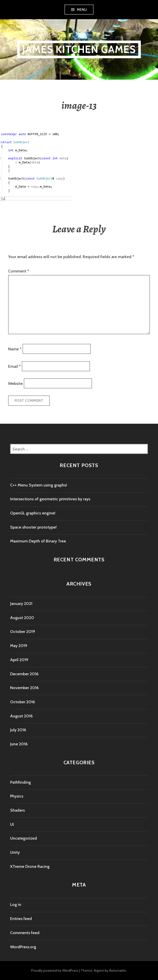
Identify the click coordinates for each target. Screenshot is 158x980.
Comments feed (25, 933)
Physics (17, 796)
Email (14, 366)
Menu (82, 10)
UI (12, 824)
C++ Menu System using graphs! (39, 485)
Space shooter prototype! (33, 527)
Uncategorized (24, 838)
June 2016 (19, 744)
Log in (16, 905)
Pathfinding (20, 782)
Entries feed (21, 919)
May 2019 (19, 646)
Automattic (118, 970)
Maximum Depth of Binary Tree (38, 541)
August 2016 (21, 716)
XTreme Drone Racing (30, 866)
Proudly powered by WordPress (55, 970)
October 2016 (22, 702)
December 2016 (24, 674)
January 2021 (21, 604)
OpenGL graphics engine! (33, 513)
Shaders (17, 810)
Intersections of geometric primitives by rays (50, 499)
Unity (15, 852)
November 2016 (24, 688)
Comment (19, 271)
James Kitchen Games (79, 49)
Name (15, 349)
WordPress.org (23, 947)
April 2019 (19, 660)
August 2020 (22, 618)
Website (15, 384)
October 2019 (23, 632)
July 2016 (18, 730)
